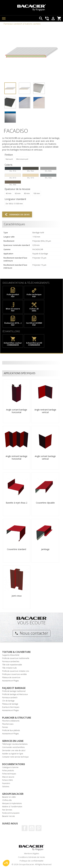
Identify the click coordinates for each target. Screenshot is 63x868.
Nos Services (7, 810)
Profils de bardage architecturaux (15, 694)
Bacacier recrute (9, 816)
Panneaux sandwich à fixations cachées (22, 24)
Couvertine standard (17, 549)
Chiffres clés (7, 800)
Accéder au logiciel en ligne (13, 754)
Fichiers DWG (7, 780)
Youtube (32, 828)
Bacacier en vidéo (9, 797)
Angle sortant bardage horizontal (17, 411)
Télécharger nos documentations (15, 744)
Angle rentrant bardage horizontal (17, 457)
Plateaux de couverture (11, 677)
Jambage (45, 549)
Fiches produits (8, 771)
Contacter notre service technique (15, 757)
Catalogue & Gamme (10, 767)
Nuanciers (6, 783)
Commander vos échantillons (13, 747)
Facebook (25, 828)
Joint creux (17, 596)
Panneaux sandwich (10, 698)
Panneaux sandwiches (11, 661)
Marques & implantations (12, 803)
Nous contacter (31, 633)
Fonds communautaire (11, 813)
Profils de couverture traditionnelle (16, 658)
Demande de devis (17, 214)
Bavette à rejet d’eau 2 (17, 503)
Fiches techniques (9, 774)
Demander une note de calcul (14, 750)
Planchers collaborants (11, 721)
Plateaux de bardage (10, 704)
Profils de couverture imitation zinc (16, 671)
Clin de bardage (8, 701)
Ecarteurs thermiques (11, 707)
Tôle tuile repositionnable (12, 665)
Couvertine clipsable (45, 503)
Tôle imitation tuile (9, 668)
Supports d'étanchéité (11, 655)
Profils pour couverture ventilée (14, 674)
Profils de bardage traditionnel (14, 691)
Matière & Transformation (12, 807)
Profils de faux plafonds (11, 730)
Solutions (6, 787)
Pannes (5, 727)
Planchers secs (8, 724)
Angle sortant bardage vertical (45, 457)
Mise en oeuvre (8, 777)
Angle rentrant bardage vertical (45, 411)
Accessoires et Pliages (10, 681)
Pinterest (39, 828)
